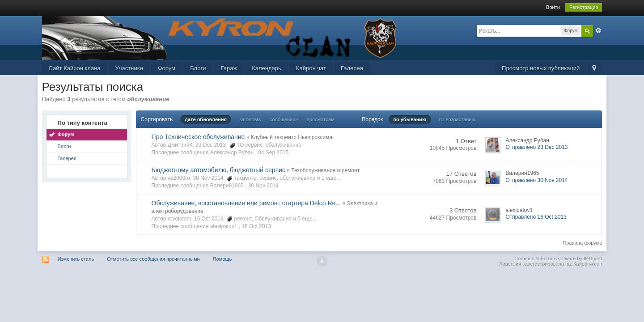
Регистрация (584, 7)
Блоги (198, 68)
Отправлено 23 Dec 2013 (536, 147)
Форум (167, 68)
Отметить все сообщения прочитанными (153, 259)
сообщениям (284, 119)
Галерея (352, 68)
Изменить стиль (76, 259)
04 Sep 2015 (273, 153)
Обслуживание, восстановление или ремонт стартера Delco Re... (246, 203)
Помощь (222, 259)
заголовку (250, 119)
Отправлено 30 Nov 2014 (536, 180)
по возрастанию (457, 119)
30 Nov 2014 (263, 186)
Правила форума (582, 243)
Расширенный (598, 30)
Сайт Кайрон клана (75, 68)
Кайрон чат (311, 68)
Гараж (229, 68)
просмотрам (321, 119)
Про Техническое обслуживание (198, 137)
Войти (553, 7)
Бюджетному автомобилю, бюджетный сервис (218, 170)
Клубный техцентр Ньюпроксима (292, 137)
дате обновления (206, 119)
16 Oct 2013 (256, 226)
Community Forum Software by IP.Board (558, 258)
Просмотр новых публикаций (541, 68)
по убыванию (410, 119)
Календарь (267, 68)
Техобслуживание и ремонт (325, 170)
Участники (129, 68)
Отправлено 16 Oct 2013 (536, 217)
